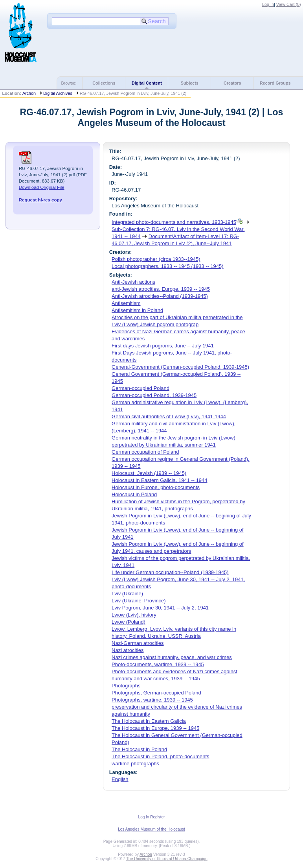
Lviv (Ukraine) (127, 594)
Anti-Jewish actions (133, 282)
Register (157, 817)
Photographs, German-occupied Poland (156, 693)
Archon (29, 93)
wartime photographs (135, 764)
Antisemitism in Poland (137, 310)
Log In (268, 4)
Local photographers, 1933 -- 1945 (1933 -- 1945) (167, 266)
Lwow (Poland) (129, 622)
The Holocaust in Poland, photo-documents (160, 756)
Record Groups (275, 83)
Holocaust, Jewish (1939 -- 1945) (149, 473)
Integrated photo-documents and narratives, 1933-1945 (174, 222)
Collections (104, 83)
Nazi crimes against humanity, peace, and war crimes (172, 657)
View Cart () (289, 4)
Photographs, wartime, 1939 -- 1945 (152, 700)
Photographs (126, 686)
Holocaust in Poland (134, 494)
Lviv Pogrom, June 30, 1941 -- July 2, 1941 (160, 608)
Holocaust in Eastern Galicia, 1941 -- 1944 (159, 480)
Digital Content (147, 83)
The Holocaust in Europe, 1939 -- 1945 (155, 728)
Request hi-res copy (40, 200)
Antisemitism (126, 303)
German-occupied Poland (140, 388)
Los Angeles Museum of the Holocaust (151, 829)
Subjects (190, 83)
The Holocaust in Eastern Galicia (149, 721)
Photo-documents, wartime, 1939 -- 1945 (158, 664)
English (120, 779)
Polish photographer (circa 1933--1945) (156, 259)
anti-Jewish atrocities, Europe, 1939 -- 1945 (161, 289)
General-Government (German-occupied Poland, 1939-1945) (180, 367)
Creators (232, 83)
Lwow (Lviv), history (134, 615)
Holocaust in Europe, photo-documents (156, 487)
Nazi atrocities (128, 650)
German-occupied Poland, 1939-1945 (154, 395)
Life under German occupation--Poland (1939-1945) (170, 572)
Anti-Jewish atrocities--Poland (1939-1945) (160, 296)
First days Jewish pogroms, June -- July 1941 (163, 346)
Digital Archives (58, 93)
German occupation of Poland (145, 452)
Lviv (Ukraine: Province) (139, 601)
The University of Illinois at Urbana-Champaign (167, 859)
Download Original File (42, 187)
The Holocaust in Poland (139, 749)
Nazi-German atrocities (138, 643)
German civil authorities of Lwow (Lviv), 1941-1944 (169, 416)
